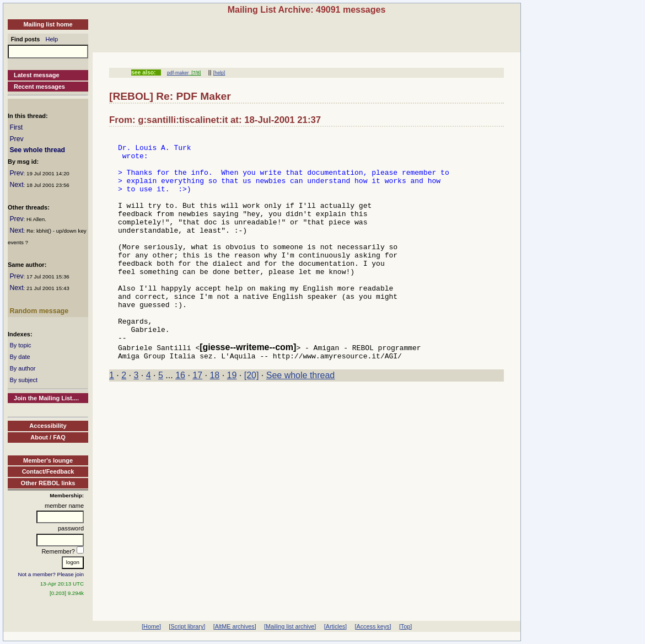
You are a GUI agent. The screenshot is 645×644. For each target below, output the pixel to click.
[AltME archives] (235, 626)
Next (16, 185)
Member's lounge (48, 460)
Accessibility (48, 426)
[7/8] (195, 73)
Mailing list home (48, 24)
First (16, 127)
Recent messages (39, 87)
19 (232, 418)
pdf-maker (178, 73)
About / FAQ (48, 437)
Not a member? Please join (51, 574)
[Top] (405, 626)
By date (20, 357)
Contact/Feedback (48, 471)
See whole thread (37, 150)
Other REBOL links (48, 483)
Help (52, 39)
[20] (252, 418)
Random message (39, 311)
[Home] (151, 626)
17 (197, 418)
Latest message (37, 75)
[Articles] (335, 626)
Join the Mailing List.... (46, 398)
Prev (16, 139)
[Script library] (187, 626)
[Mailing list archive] (290, 626)
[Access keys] (373, 626)
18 (214, 418)
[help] (219, 73)
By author (22, 368)
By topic (20, 345)
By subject (23, 380)
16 (180, 418)
